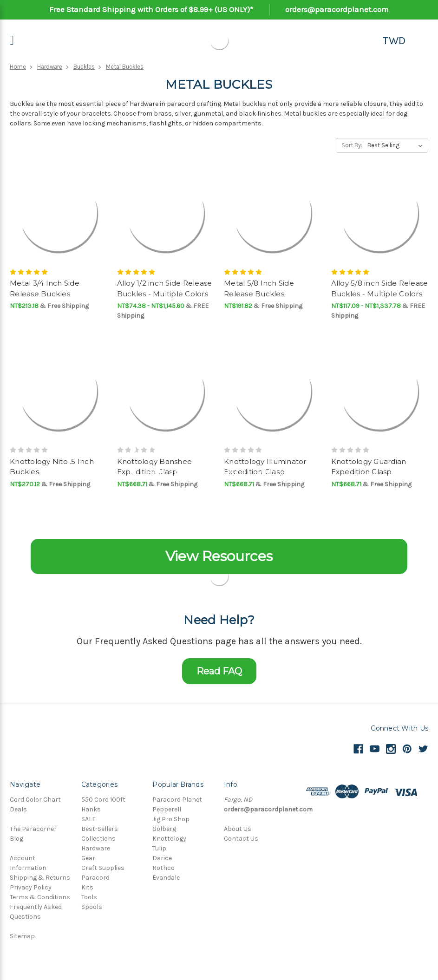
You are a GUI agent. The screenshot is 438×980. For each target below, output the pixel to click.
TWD (394, 40)
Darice (162, 858)
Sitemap (22, 936)
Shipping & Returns (40, 878)
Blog (16, 839)
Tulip (159, 848)
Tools (89, 897)
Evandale (166, 878)
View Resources (219, 556)
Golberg (164, 829)
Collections (98, 839)
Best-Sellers (100, 829)
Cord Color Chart (35, 800)
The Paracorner (33, 829)
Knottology (169, 839)
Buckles (84, 67)
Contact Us (241, 839)
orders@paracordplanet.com (337, 9)
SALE (88, 819)
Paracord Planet (177, 800)
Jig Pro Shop (171, 819)
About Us (238, 829)
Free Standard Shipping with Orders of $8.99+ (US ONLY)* (151, 9)
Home (18, 67)
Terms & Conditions (40, 897)
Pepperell (167, 809)
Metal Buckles (125, 67)
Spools (92, 907)
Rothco (163, 868)
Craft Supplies (103, 868)
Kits (87, 887)
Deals (18, 809)
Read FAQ (219, 671)
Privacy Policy (31, 887)
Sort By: (352, 145)
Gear (88, 858)
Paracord (95, 878)
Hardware (50, 67)
